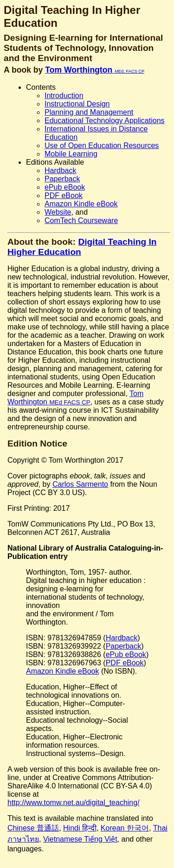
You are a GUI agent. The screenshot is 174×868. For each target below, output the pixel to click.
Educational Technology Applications (105, 121)
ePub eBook (65, 187)
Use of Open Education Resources (102, 146)
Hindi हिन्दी (80, 828)
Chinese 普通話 (33, 828)
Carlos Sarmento (80, 484)
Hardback (60, 170)
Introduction (64, 96)
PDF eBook (64, 195)
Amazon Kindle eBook (81, 204)
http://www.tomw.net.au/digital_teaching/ (74, 803)
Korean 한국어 (125, 828)
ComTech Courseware (81, 220)
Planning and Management (89, 112)
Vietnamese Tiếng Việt (80, 839)
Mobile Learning (71, 154)
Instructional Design (77, 104)
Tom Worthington (95, 70)
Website (58, 212)
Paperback (62, 179)
